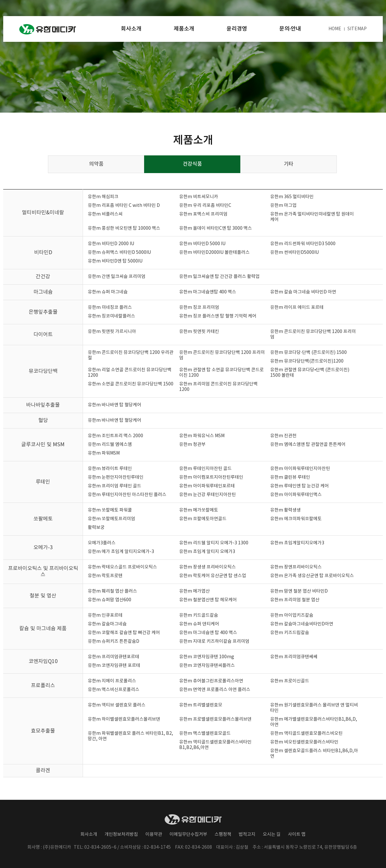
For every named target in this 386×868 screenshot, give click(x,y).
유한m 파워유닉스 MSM (202, 436)
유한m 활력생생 (285, 510)
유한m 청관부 (192, 445)
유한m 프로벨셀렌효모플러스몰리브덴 (215, 719)
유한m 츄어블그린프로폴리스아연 (211, 681)
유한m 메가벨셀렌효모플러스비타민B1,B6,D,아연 (314, 722)
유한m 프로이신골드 (290, 681)
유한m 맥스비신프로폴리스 (114, 690)
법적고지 (247, 835)
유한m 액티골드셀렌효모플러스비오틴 (306, 734)
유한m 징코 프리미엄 (199, 308)
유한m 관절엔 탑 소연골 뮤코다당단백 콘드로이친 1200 (221, 373)
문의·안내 (290, 29)
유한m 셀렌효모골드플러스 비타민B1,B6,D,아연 (314, 754)
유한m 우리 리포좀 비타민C (205, 206)
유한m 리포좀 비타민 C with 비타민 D (124, 206)
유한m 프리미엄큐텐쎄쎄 (294, 657)
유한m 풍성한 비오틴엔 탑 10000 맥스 (124, 228)
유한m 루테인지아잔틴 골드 (205, 469)
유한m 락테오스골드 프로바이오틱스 (122, 567)
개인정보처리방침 (121, 835)
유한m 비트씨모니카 (199, 197)
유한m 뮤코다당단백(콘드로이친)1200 (307, 361)
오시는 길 (272, 835)
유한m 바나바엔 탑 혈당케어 (115, 405)
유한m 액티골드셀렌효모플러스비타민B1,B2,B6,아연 (215, 745)
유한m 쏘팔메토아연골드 (203, 519)
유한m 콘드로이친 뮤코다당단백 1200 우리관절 (131, 355)
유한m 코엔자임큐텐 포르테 (114, 666)
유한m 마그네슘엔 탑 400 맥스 (208, 633)
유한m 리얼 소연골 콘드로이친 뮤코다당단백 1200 (130, 373)
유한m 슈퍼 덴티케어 (199, 624)
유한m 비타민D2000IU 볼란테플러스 (214, 253)
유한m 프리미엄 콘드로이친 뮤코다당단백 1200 (218, 387)
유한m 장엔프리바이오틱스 (296, 567)
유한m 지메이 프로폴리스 (112, 681)
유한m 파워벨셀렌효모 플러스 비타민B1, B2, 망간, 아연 (130, 736)
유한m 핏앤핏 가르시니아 (112, 332)
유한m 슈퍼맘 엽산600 (110, 600)
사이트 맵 (297, 835)
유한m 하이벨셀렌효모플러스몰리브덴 (124, 719)
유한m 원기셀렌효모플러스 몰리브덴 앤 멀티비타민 (314, 708)
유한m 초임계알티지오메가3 (297, 543)
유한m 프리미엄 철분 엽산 (295, 600)
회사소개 (131, 29)
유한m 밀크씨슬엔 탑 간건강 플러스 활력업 (219, 277)
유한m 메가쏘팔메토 (199, 510)
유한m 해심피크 (103, 197)
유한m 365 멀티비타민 (292, 197)
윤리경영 (237, 29)
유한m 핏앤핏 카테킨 (199, 332)
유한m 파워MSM (104, 453)
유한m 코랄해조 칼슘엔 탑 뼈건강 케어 (124, 633)
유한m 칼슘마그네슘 (107, 624)
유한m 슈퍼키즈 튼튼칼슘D (114, 642)
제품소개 (184, 29)
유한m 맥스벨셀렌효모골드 (205, 734)
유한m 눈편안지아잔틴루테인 (116, 477)
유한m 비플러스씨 (105, 214)
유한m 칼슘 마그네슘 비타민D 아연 (303, 292)
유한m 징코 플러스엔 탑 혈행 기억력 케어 (218, 316)
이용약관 (154, 835)
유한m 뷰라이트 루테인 (110, 469)
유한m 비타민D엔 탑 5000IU (115, 261)
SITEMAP (357, 29)
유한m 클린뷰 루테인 (290, 477)
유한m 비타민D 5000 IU (202, 244)
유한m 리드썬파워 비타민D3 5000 (303, 244)
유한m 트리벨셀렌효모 (201, 705)
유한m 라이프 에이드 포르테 (297, 308)
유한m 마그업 (283, 206)
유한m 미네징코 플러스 (110, 308)
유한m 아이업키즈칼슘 (292, 615)
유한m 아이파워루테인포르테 (207, 486)
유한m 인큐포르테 (105, 615)
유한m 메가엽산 (194, 591)
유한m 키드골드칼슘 (199, 615)
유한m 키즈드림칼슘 (290, 633)
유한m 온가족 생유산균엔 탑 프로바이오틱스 (312, 576)
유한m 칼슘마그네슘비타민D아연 (302, 624)
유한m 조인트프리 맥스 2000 (115, 436)
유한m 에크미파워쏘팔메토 (296, 519)
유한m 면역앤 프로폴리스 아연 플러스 (215, 690)
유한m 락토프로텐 (105, 576)
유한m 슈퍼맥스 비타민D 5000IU (119, 253)
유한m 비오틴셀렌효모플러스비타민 (304, 742)
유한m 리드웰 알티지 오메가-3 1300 (214, 543)
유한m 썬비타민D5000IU (294, 253)
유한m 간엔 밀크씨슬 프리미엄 (117, 277)
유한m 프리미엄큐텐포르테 (114, 657)
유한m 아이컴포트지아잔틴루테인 (211, 477)
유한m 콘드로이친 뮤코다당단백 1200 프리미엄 (313, 334)
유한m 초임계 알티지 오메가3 (207, 552)
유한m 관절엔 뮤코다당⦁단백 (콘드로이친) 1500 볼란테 (310, 373)
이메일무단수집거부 (188, 835)
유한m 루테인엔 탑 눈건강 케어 (299, 486)
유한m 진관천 (283, 436)
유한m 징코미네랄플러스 (111, 316)
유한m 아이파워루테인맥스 (296, 495)
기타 (289, 164)
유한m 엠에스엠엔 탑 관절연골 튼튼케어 (308, 445)
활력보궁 (96, 528)
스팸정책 (223, 835)
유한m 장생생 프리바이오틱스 (207, 567)
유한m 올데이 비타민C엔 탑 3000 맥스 (216, 228)
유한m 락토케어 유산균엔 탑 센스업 (213, 576)
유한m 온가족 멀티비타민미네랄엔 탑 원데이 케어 (312, 217)
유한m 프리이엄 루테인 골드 (115, 486)
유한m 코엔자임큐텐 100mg (207, 657)
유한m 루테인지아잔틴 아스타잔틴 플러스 (127, 495)
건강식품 (192, 164)
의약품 (96, 164)
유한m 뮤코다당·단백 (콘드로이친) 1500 (308, 353)
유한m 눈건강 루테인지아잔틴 (207, 495)
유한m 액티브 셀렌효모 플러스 (117, 705)
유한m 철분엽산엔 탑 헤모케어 (208, 600)
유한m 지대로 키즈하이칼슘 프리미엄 (214, 642)
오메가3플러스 (102, 543)
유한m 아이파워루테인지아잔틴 (300, 469)
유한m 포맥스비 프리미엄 (203, 214)
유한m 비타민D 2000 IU (111, 244)
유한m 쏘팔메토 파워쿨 (110, 510)
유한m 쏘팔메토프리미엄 (111, 519)
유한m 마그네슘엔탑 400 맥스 (208, 292)
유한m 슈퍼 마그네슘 (108, 292)
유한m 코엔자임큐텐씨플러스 (207, 666)
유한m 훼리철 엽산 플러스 (112, 591)
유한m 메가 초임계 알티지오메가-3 (121, 552)
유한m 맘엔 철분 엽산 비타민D (299, 591)
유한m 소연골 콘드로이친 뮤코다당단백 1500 (131, 384)
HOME (335, 29)
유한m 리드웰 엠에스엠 (110, 445)
